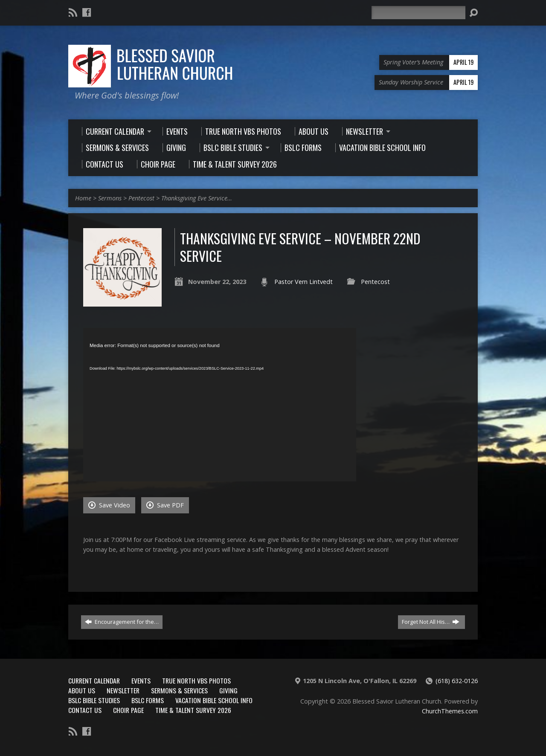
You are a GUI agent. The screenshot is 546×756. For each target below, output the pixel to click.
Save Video (109, 505)
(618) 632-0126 (457, 681)
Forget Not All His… (431, 622)
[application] (220, 405)
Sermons (110, 198)
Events (141, 681)
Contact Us (85, 710)
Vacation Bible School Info (214, 700)
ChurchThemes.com (450, 711)
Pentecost (141, 198)
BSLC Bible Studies (94, 700)
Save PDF (165, 505)
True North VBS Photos (196, 681)
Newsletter (123, 690)
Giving (228, 690)
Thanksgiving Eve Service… (197, 198)
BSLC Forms (148, 700)
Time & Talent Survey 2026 (193, 710)
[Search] (418, 13)
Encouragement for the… (122, 622)
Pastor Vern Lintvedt (303, 282)
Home (83, 198)
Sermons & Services (179, 690)
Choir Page (128, 710)
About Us (82, 690)
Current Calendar (94, 681)
